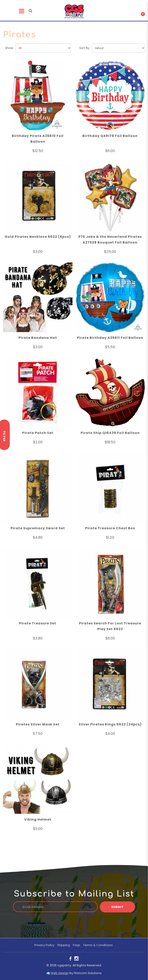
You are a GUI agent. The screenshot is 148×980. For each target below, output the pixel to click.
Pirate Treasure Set (38, 624)
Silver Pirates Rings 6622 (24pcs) (110, 725)
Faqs (76, 945)
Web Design (60, 973)
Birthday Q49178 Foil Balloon (110, 136)
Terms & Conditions (98, 945)
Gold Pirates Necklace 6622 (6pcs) (38, 237)
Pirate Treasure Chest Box (110, 529)
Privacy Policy (44, 945)
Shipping (64, 945)
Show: (9, 49)
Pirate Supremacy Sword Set (38, 529)
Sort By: (85, 49)
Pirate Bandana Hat (38, 338)
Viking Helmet (38, 820)
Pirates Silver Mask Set (38, 725)
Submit (117, 907)
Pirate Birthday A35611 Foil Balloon (110, 338)
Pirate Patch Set (38, 433)
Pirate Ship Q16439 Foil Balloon (110, 433)
